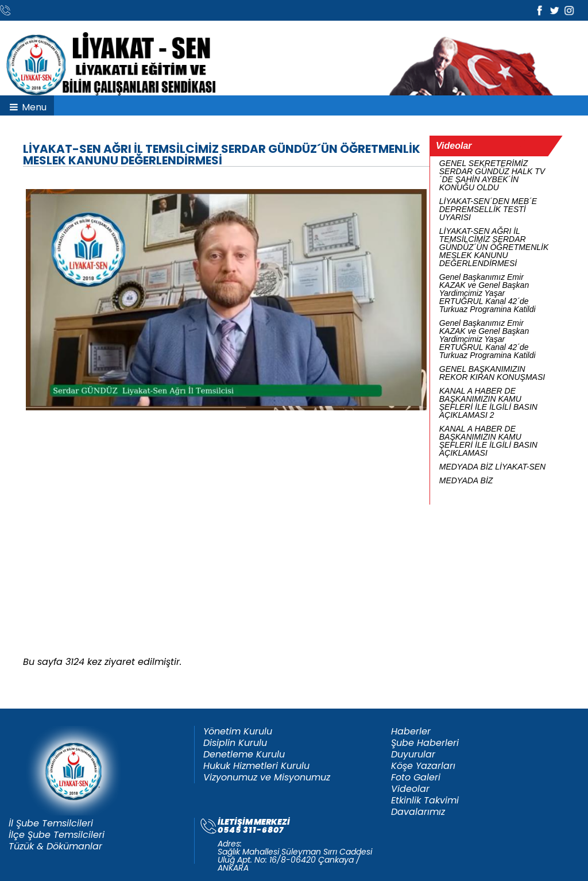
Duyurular (413, 755)
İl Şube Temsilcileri (51, 824)
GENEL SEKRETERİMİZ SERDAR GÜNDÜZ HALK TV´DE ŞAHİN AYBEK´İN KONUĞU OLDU (492, 175)
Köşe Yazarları (423, 766)
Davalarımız (418, 812)
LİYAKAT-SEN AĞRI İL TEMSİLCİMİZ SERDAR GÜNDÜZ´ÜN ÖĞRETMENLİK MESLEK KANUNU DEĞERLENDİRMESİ (494, 247)
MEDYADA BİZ (466, 480)
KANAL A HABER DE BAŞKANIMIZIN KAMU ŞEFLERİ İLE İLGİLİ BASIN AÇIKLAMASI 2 (488, 403)
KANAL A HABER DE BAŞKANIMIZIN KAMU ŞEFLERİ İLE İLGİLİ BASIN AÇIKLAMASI (488, 441)
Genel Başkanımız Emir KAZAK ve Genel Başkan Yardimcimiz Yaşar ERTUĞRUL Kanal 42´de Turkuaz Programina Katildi (488, 293)
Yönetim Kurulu (238, 732)
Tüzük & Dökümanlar (55, 847)
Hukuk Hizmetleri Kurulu (256, 766)
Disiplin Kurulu (235, 743)
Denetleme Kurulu (244, 755)
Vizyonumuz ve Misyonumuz (267, 778)
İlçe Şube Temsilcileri (57, 835)
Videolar (410, 789)
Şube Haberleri (425, 743)
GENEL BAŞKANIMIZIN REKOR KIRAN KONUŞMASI (492, 373)
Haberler (411, 732)
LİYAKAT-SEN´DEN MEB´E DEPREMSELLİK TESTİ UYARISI (488, 209)
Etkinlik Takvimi (425, 801)
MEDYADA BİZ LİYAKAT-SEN (492, 467)
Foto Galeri (416, 778)
